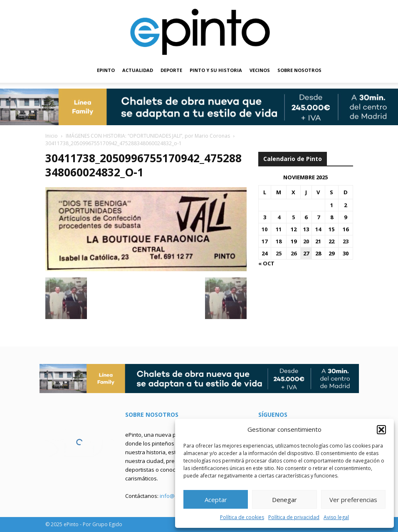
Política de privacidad (294, 517)
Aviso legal (336, 517)
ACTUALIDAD (138, 70)
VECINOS (260, 70)
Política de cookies (242, 517)
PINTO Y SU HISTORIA (216, 70)
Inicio (52, 136)
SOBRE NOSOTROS (299, 70)
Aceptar (216, 500)
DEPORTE (171, 70)
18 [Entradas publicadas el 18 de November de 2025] (279, 241)
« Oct (266, 263)
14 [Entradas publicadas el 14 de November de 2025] (318, 229)
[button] (381, 430)
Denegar (284, 500)
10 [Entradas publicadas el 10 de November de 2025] (265, 229)
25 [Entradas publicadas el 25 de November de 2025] (279, 253)
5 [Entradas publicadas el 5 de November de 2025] (293, 217)
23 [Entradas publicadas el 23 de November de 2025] (346, 241)
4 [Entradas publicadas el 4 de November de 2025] (279, 217)
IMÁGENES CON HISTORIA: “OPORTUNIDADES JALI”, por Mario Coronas (148, 136)
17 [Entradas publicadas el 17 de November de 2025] (265, 241)
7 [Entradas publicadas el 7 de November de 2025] (318, 217)
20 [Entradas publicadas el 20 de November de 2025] (306, 241)
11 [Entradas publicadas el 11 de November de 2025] (279, 229)
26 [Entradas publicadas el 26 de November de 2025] (294, 253)
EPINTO (106, 70)
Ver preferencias (353, 500)
